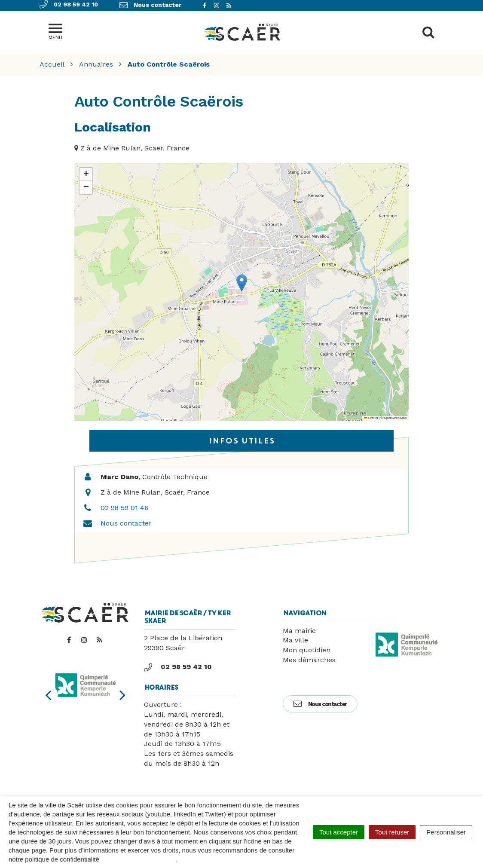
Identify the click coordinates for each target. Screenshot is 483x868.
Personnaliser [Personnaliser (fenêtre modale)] (446, 832)
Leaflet (371, 418)
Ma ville (295, 640)
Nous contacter (126, 523)
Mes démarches (309, 660)
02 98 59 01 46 (124, 508)
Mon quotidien (307, 650)
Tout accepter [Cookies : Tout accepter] (339, 832)
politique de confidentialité (138, 859)
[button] (242, 283)
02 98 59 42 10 (178, 667)
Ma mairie (299, 631)
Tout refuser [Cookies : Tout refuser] (392, 832)
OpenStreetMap (395, 418)
